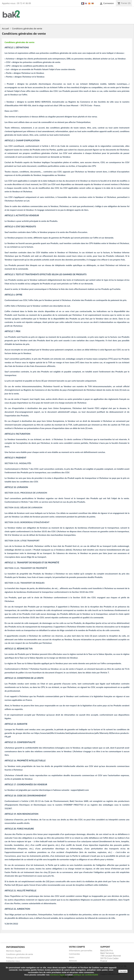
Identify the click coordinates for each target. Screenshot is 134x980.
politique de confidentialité (86, 975)
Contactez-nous (13, 961)
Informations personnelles (81, 951)
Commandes (74, 954)
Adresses (73, 961)
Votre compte (77, 947)
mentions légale (58, 975)
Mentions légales (14, 951)
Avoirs (72, 957)
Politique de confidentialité (18, 958)
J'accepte (123, 971)
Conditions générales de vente (19, 42)
